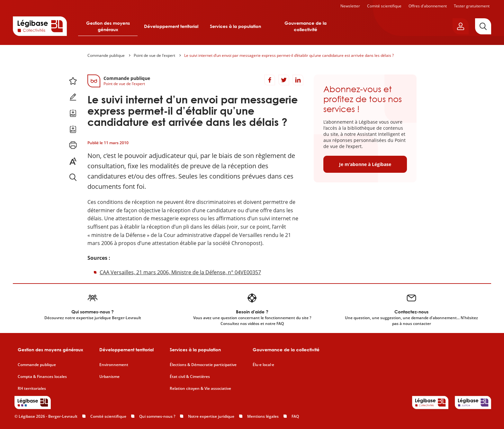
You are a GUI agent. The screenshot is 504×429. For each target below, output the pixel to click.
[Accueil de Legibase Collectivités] (40, 26)
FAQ (295, 416)
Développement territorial (171, 26)
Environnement (114, 365)
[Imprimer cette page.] (73, 145)
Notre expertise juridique (211, 416)
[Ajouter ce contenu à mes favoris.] (73, 81)
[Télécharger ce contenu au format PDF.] (73, 113)
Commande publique (106, 55)
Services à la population (235, 26)
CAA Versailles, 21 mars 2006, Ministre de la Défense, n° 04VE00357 (180, 272)
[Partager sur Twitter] (284, 80)
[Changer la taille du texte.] (73, 161)
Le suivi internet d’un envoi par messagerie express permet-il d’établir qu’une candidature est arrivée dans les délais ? (289, 55)
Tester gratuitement (472, 6)
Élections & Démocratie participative (203, 365)
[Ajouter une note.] (73, 97)
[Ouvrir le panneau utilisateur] (461, 26)
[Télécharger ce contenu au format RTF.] (73, 129)
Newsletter (350, 6)
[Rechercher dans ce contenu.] (73, 177)
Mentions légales (263, 416)
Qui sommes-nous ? (157, 416)
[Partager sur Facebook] (270, 80)
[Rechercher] (483, 26)
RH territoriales (32, 389)
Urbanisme (109, 377)
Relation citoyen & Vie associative (200, 389)
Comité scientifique (384, 6)
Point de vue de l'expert (154, 55)
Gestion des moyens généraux (108, 26)
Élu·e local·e (263, 365)
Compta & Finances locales (42, 377)
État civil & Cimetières (190, 377)
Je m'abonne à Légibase (365, 164)
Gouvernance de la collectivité (306, 26)
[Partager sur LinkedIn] (298, 80)
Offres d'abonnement (428, 6)
